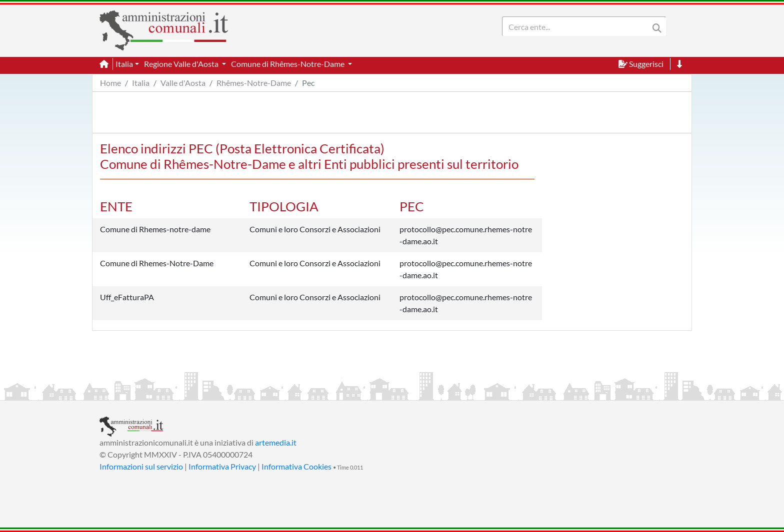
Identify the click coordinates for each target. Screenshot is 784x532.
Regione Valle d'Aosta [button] (182, 64)
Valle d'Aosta (183, 83)
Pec (308, 83)
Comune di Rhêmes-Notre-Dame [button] (288, 64)
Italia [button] (124, 64)
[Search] (577, 26)
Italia (141, 83)
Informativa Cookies (296, 466)
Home (110, 83)
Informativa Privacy (222, 466)
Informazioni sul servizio (141, 466)
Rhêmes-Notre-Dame (254, 83)
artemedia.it (276, 442)
